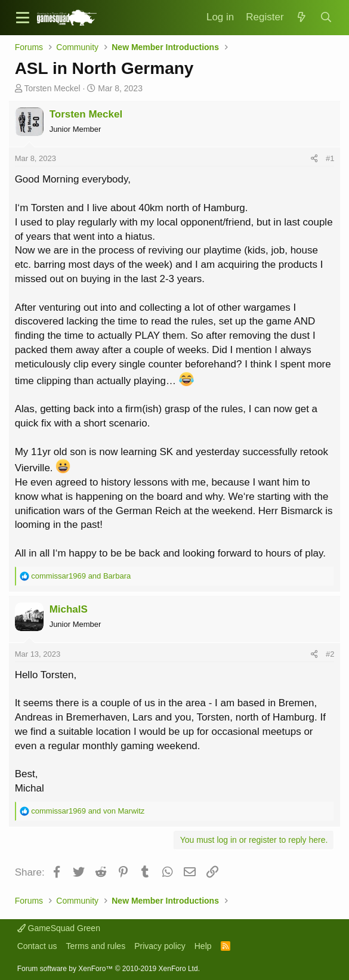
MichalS (69, 609)
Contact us (37, 946)
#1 (330, 158)
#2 (330, 654)
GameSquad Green (59, 928)
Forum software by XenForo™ (109, 969)
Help (203, 946)
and (81, 576)
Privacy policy (160, 946)
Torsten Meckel (52, 88)
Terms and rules (96, 946)
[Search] (326, 18)
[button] (23, 18)
